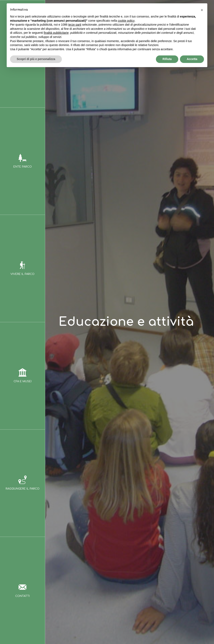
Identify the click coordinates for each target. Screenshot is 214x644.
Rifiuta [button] (167, 59)
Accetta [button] (192, 59)
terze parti (75, 25)
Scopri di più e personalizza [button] (36, 59)
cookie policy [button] (126, 21)
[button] (202, 10)
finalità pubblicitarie (56, 33)
